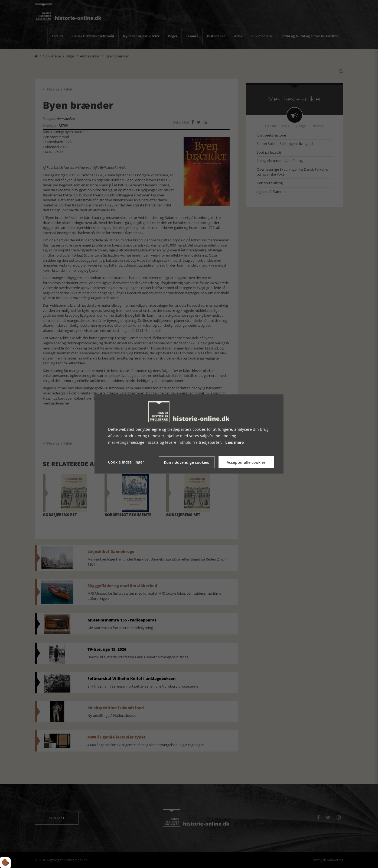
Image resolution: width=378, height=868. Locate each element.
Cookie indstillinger (126, 462)
